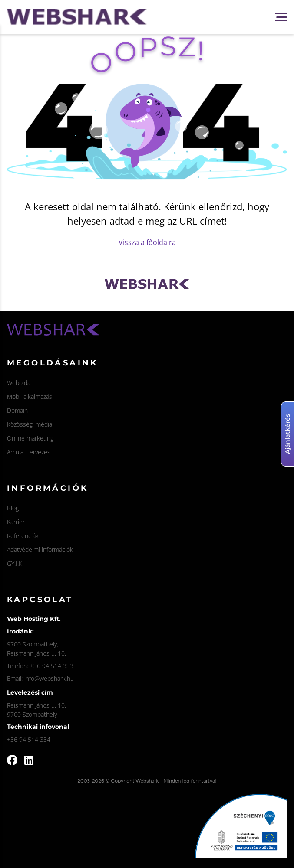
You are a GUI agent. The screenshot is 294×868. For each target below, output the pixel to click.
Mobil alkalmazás (30, 396)
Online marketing (30, 438)
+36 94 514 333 (52, 666)
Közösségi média (30, 424)
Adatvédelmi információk (40, 550)
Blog (13, 508)
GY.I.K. (15, 563)
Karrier (16, 522)
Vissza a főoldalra (147, 242)
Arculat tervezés (29, 452)
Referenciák (23, 536)
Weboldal (19, 383)
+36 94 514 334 (29, 739)
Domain (17, 410)
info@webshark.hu (49, 678)
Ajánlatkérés (287, 434)
